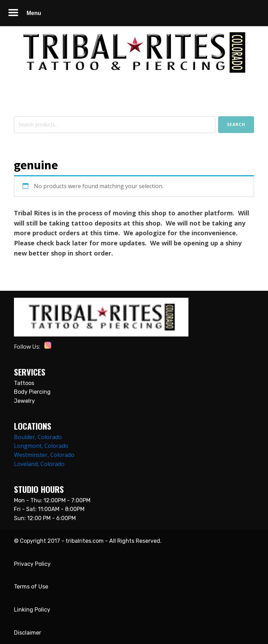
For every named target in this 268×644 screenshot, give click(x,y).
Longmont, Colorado (41, 446)
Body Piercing (32, 392)
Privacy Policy (32, 564)
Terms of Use (31, 587)
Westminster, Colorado (44, 455)
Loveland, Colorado (39, 464)
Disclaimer (28, 633)
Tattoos (24, 383)
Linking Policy (32, 610)
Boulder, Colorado (38, 437)
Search (236, 124)
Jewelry (24, 401)
